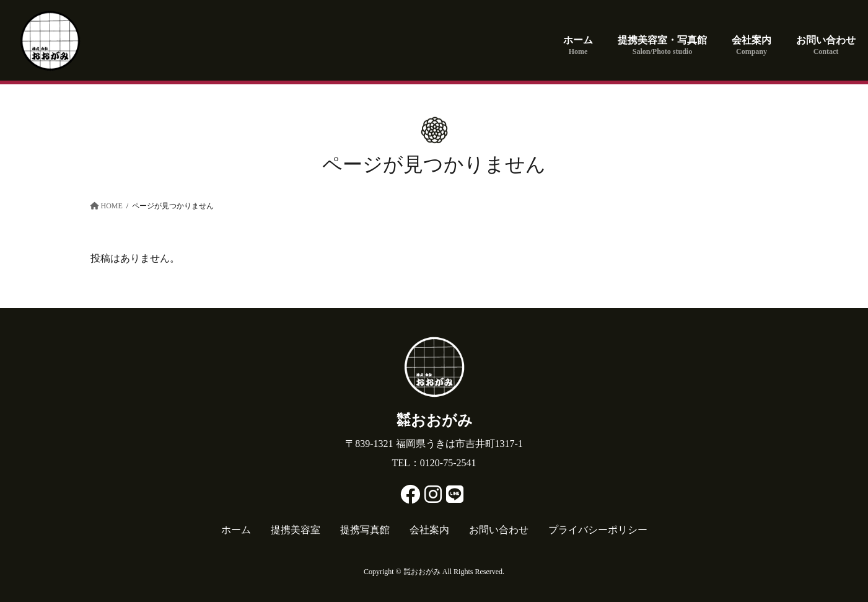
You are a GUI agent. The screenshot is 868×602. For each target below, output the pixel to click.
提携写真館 (365, 530)
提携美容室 (296, 530)
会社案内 (429, 530)
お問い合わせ (499, 530)
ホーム (236, 530)
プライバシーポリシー (598, 530)
